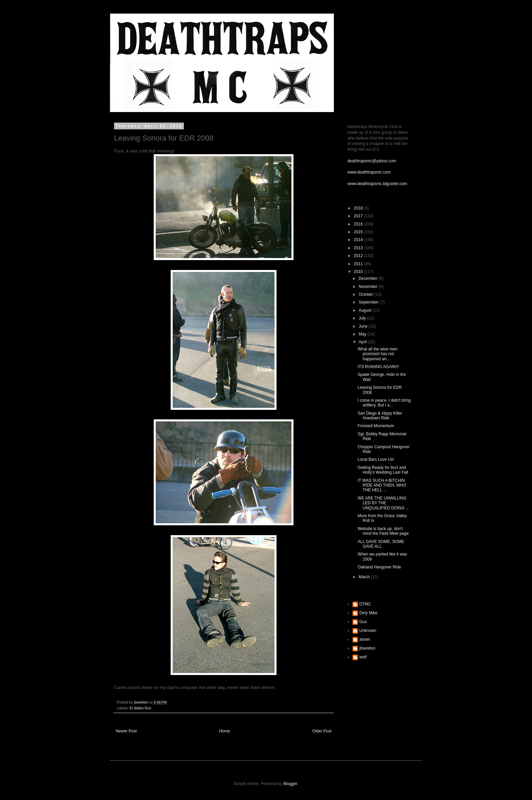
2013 (359, 248)
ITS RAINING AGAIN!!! (378, 367)
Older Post (322, 731)
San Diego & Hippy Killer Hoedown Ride (380, 416)
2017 (359, 216)
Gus (363, 622)
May (363, 334)
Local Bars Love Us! (376, 459)
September (369, 302)
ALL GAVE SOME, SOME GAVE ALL (381, 544)
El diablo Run (140, 708)
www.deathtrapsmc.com (369, 172)
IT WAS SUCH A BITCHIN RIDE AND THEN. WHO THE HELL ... (382, 485)
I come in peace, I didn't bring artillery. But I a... (384, 403)
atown (365, 639)
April (363, 342)
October (366, 294)
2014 (359, 240)
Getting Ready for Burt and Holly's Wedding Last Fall (383, 470)
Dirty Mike (368, 613)
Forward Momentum (376, 426)
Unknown (368, 631)
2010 (359, 272)
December (369, 278)
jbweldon (367, 648)
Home (225, 731)
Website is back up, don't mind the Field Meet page (383, 531)
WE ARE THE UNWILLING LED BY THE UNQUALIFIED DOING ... (383, 503)
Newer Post (126, 731)
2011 (359, 264)
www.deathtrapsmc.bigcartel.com (377, 184)
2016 (359, 224)
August (366, 310)
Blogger (290, 784)
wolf (363, 657)
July (363, 318)
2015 (359, 232)
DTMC (365, 604)
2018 (359, 208)
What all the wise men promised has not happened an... (377, 354)
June (364, 326)
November (369, 287)
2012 (359, 256)
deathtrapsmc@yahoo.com (372, 161)
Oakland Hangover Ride (379, 567)
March (365, 577)
